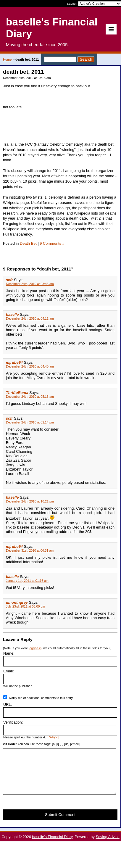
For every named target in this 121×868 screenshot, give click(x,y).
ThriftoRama (17, 393)
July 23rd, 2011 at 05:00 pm (25, 606)
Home (7, 59)
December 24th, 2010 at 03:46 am (30, 284)
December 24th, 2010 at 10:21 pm (30, 501)
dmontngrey (17, 602)
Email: (9, 671)
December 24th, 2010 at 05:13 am (30, 397)
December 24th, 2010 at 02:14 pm (30, 422)
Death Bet (28, 243)
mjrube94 (14, 362)
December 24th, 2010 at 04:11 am (30, 318)
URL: (8, 704)
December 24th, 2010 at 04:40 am (30, 366)
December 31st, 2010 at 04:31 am (30, 550)
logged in (35, 648)
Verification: (13, 722)
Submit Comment (60, 823)
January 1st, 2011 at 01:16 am (27, 581)
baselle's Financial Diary (53, 846)
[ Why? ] (53, 737)
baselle (12, 314)
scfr (9, 280)
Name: (9, 653)
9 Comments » (52, 243)
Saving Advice (107, 846)
